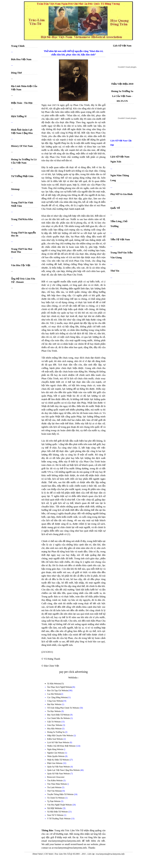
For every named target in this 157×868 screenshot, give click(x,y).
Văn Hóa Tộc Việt (21, 265)
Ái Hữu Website (54, 684)
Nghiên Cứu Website (56, 753)
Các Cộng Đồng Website (57, 697)
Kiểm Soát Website (55, 739)
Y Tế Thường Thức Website (59, 819)
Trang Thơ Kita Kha (22, 219)
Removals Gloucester (56, 777)
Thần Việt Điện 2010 (122, 84)
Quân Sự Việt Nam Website (59, 767)
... (111, 150)
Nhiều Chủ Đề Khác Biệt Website (62, 746)
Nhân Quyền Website (56, 756)
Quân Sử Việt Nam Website (59, 774)
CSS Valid (49, 854)
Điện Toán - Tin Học (22, 103)
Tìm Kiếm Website (55, 781)
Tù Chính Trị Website (56, 798)
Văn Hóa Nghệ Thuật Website (60, 805)
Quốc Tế (115, 208)
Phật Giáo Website (55, 763)
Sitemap (15, 189)
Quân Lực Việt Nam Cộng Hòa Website (64, 770)
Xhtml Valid (37, 854)
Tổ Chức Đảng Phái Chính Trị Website (63, 708)
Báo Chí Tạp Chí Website (58, 691)
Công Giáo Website (55, 701)
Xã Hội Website (55, 808)
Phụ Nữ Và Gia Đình (121, 194)
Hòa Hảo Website (55, 729)
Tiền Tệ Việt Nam (120, 239)
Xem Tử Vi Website (55, 815)
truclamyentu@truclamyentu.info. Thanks (75, 848)
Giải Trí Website (54, 722)
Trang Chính (18, 46)
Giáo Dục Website (55, 725)
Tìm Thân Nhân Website (57, 784)
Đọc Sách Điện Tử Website (59, 715)
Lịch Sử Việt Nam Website (58, 742)
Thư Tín (115, 271)
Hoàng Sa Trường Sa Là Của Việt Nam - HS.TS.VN (122, 96)
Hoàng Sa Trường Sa (56, 732)
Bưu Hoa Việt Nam (21, 59)
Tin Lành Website (55, 787)
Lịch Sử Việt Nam (122, 46)
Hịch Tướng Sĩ (19, 116)
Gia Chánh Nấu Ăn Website (59, 718)
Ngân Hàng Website (55, 749)
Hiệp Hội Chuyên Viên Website (60, 736)
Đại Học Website (54, 704)
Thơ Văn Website (54, 791)
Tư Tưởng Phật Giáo (22, 176)
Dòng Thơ (16, 73)
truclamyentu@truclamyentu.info (110, 854)
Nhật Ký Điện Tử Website (58, 760)
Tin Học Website (54, 711)
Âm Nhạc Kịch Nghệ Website (59, 687)
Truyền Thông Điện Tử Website (61, 794)
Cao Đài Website (54, 694)
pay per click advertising (74, 672)
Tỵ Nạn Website (54, 801)
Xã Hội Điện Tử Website (58, 812)
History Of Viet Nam (22, 146)
